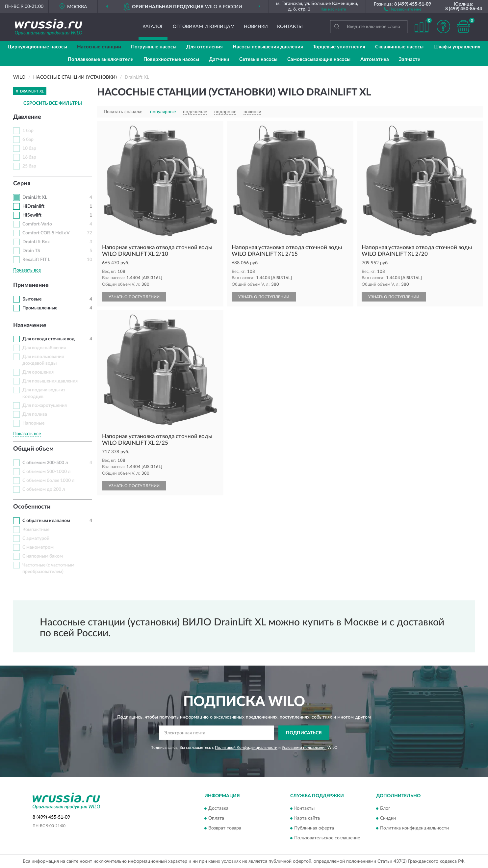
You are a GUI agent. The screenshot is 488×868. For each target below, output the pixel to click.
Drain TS (31, 251)
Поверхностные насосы (171, 59)
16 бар (29, 157)
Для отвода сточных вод (49, 339)
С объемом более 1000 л (48, 481)
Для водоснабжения (44, 348)
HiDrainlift (33, 206)
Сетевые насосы (258, 59)
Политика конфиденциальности (414, 828)
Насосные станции (99, 47)
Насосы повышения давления (268, 47)
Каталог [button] (153, 27)
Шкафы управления (457, 47)
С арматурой (36, 539)
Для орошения (38, 372)
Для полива (35, 414)
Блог (385, 808)
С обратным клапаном (46, 521)
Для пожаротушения (45, 406)
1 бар (28, 131)
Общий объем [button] (33, 449)
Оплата (216, 818)
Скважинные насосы (399, 47)
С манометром (38, 547)
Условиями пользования (304, 748)
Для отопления (205, 47)
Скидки (388, 818)
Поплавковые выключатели (101, 59)
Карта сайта (307, 818)
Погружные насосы (154, 47)
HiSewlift (32, 215)
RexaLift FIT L (36, 260)
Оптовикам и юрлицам (204, 27)
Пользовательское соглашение (327, 838)
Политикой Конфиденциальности (246, 748)
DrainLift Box (36, 242)
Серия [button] (22, 184)
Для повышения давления (50, 381)
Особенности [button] (32, 507)
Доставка (218, 808)
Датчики (219, 59)
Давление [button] (27, 117)
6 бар (28, 140)
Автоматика (375, 59)
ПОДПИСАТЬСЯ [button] (304, 733)
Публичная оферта (314, 828)
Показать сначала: (123, 112)
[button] (403, 9)
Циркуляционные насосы (37, 47)
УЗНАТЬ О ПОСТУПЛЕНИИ (134, 297)
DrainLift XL (35, 197)
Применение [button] (31, 285)
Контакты (290, 27)
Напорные (33, 423)
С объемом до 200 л (44, 489)
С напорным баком (43, 556)
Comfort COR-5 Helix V (46, 233)
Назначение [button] (30, 326)
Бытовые (32, 299)
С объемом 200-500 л (45, 463)
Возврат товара (225, 828)
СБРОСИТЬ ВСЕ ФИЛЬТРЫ (53, 103)
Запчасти (410, 59)
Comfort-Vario (37, 224)
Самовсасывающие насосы (319, 59)
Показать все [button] (27, 270)
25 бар (29, 166)
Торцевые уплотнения (339, 47)
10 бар (29, 148)
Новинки (256, 27)
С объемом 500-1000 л (46, 472)
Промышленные (40, 308)
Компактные (36, 530)
